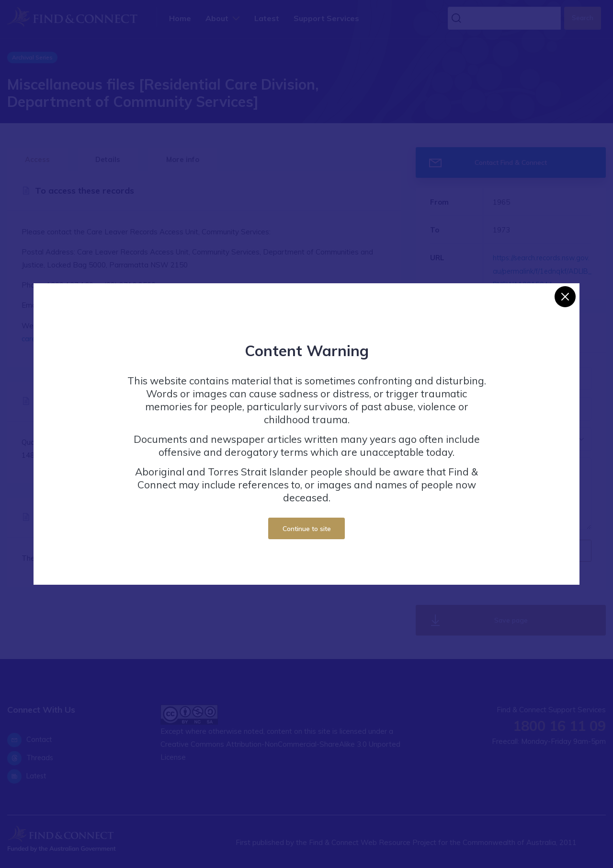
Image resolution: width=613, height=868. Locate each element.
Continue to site (307, 528)
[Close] (565, 297)
